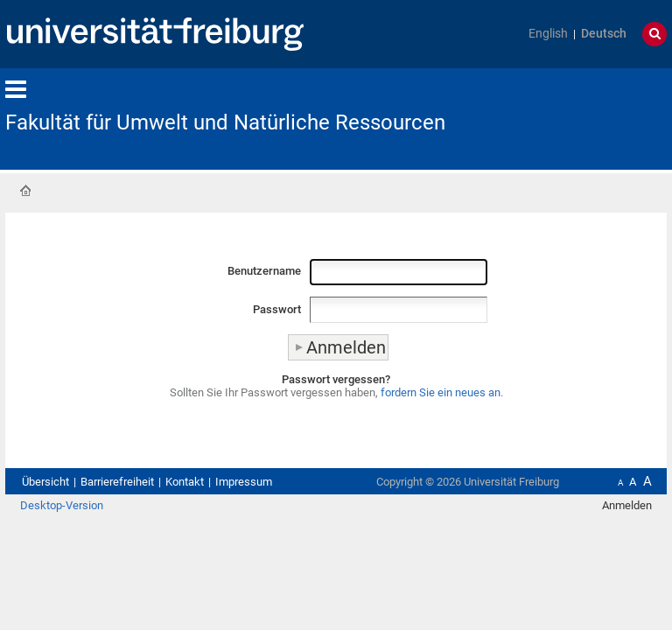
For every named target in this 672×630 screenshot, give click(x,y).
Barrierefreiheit (117, 482)
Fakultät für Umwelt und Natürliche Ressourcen (225, 122)
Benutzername (264, 271)
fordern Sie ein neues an (441, 392)
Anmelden (627, 505)
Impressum (244, 482)
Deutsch (604, 34)
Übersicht (45, 482)
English (548, 34)
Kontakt (185, 482)
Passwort (277, 309)
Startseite (25, 191)
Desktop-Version (62, 505)
